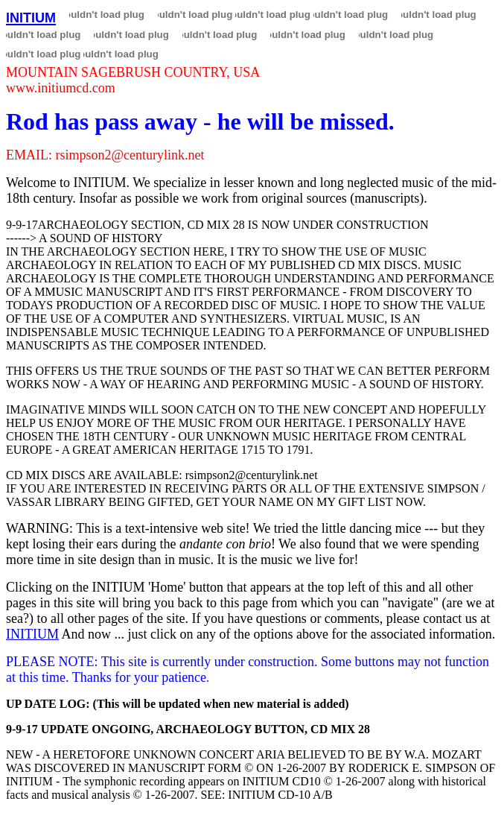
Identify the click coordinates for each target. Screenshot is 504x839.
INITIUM (32, 634)
